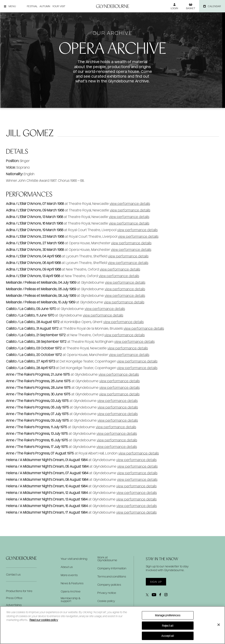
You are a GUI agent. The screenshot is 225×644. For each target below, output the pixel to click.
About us (67, 567)
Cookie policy (106, 601)
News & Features (72, 583)
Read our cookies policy (44, 620)
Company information (112, 568)
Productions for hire (19, 591)
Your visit (59, 6)
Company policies (109, 585)
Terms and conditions (112, 577)
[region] (112, 625)
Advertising (14, 605)
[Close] (219, 625)
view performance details (130, 204)
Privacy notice (107, 593)
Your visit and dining (74, 559)
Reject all (168, 626)
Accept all (168, 636)
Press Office (14, 598)
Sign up (156, 582)
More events (69, 575)
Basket (191, 8)
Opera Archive (71, 591)
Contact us (13, 574)
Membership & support (71, 600)
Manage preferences (168, 615)
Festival (32, 6)
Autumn (45, 6)
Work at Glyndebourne (107, 559)
